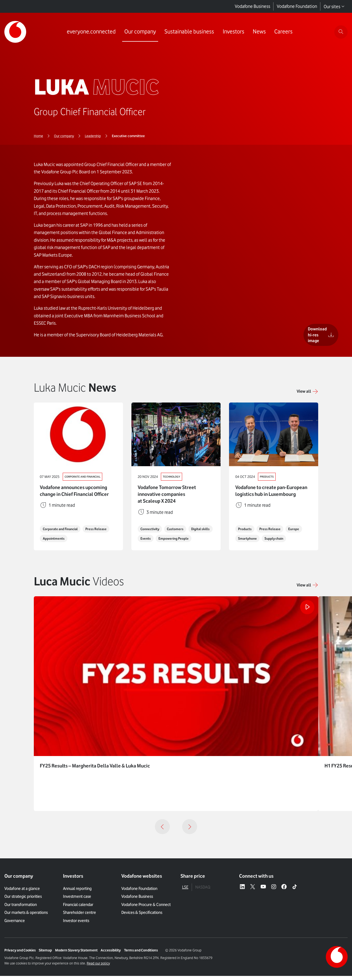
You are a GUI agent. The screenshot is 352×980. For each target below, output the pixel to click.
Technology (172, 477)
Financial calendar (78, 909)
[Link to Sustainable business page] (188, 32)
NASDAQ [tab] (203, 891)
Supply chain (277, 542)
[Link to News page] (258, 32)
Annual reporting (77, 893)
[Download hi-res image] (309, 340)
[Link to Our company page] (139, 32)
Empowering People (156, 542)
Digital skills (150, 533)
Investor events (76, 925)
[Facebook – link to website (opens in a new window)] (284, 891)
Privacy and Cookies (20, 955)
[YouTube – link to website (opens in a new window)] (263, 891)
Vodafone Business (252, 6)
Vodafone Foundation (297, 6)
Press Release (100, 533)
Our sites (334, 7)
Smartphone (248, 542)
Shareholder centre (79, 916)
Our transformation (21, 909)
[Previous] (162, 831)
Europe (297, 533)
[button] (307, 589)
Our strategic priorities (23, 900)
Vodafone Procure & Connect (146, 909)
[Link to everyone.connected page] (91, 32)
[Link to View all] (307, 391)
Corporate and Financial (84, 477)
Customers (178, 523)
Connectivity (151, 523)
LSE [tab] (185, 891)
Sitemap (45, 955)
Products (267, 477)
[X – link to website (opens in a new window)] (253, 891)
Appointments (55, 542)
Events (174, 533)
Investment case (77, 900)
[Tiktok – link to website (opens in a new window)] (295, 891)
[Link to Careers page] (283, 32)
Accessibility (111, 955)
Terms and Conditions (141, 955)
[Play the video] (307, 612)
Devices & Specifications (142, 916)
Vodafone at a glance (22, 893)
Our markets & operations (26, 916)
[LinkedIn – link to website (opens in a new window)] (242, 891)
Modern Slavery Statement (76, 955)
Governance (15, 925)
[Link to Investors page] (233, 32)
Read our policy (98, 967)
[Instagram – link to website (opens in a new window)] (274, 891)
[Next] (190, 831)
